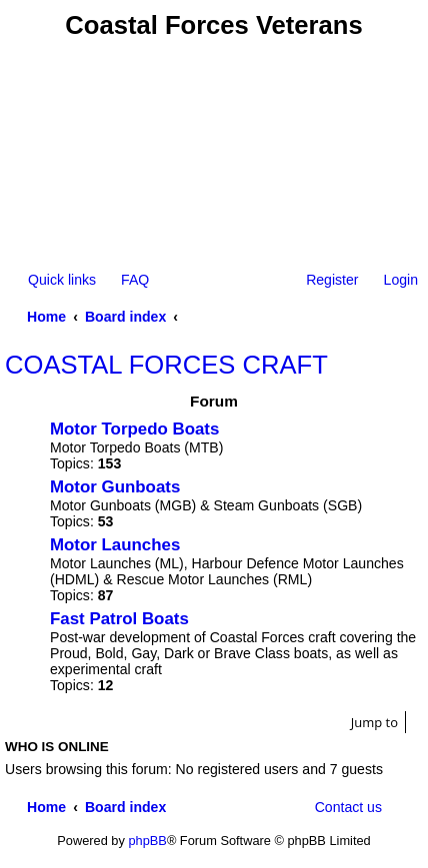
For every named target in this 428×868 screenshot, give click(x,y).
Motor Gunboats (115, 487)
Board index (125, 317)
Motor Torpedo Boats (134, 429)
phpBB (147, 841)
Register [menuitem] (332, 280)
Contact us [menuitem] (348, 807)
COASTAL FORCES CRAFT (166, 365)
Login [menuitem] (401, 280)
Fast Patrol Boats (119, 619)
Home (46, 317)
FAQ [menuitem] (135, 280)
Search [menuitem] (410, 316)
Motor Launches (115, 545)
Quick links (62, 280)
